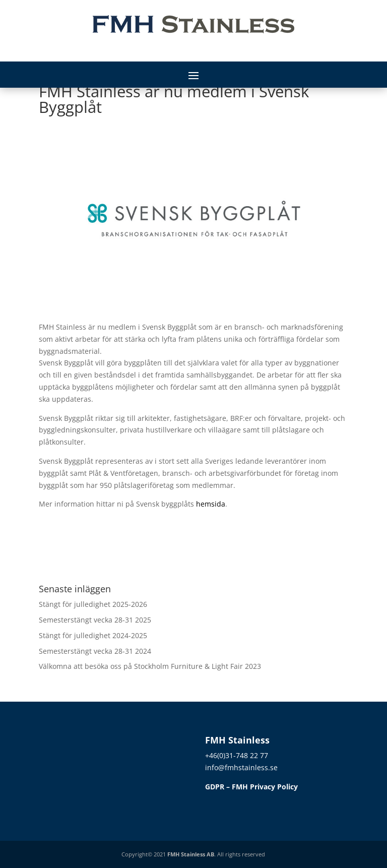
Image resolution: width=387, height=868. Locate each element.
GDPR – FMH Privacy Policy (251, 787)
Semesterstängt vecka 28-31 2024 (95, 651)
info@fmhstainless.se (241, 767)
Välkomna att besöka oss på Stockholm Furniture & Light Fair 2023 (150, 666)
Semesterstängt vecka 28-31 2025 (95, 620)
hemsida (211, 504)
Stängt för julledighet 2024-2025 (93, 635)
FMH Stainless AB (191, 854)
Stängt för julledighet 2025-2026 (93, 604)
